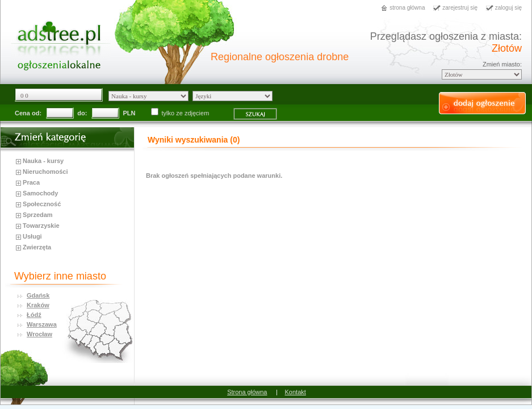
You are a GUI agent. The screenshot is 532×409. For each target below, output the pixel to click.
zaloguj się (508, 8)
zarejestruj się (460, 8)
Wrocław (39, 334)
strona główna (407, 8)
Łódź (34, 315)
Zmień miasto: (502, 64)
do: (82, 113)
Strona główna (247, 392)
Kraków (38, 305)
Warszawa (42, 324)
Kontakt (296, 392)
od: (37, 113)
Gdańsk (38, 295)
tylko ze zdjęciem (181, 113)
